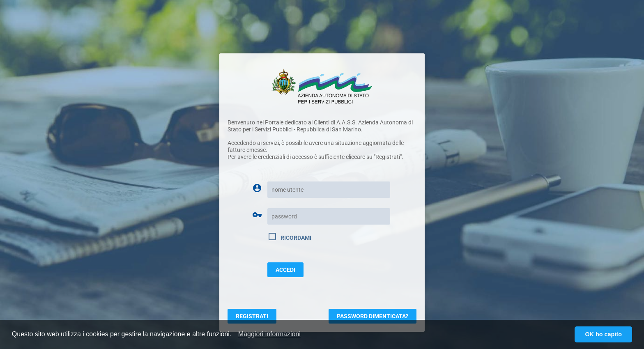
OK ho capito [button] (603, 334)
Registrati (252, 316)
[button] (269, 334)
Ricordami (289, 237)
